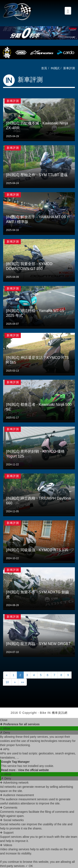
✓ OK (29, 866)
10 (7, 682)
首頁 (44, 68)
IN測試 (55, 68)
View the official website (33, 770)
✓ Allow (5, 728)
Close (4, 720)
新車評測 (69, 68)
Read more (9, 770)
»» (22, 682)
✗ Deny (5, 733)
